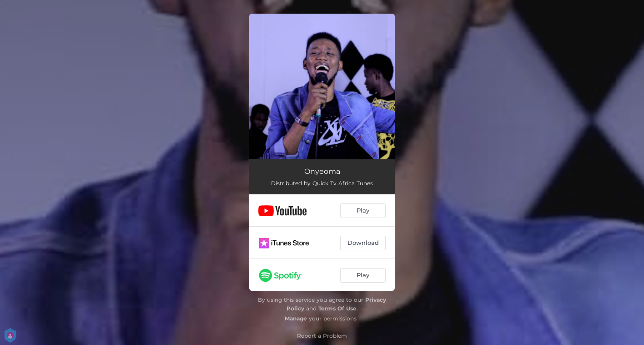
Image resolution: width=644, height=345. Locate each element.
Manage (296, 318)
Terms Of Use (337, 308)
